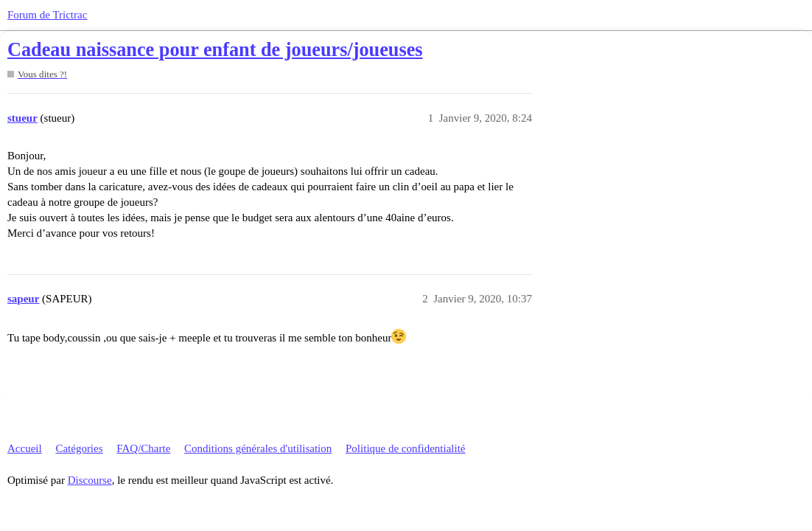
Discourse (90, 480)
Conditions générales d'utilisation (258, 448)
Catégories (79, 448)
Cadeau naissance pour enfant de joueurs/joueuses (215, 50)
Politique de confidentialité (405, 448)
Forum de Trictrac (47, 15)
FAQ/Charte (143, 448)
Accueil (25, 448)
